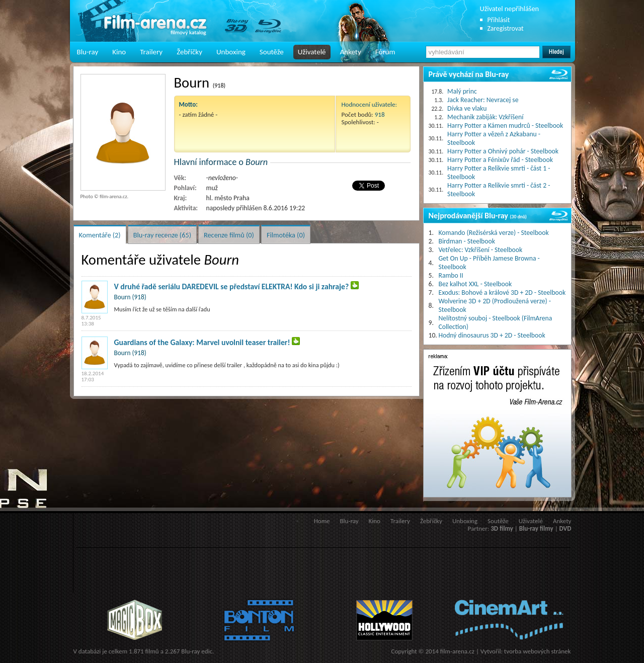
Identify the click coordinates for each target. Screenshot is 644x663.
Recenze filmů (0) (229, 235)
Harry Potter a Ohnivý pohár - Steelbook (503, 151)
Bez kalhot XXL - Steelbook (475, 284)
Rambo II (451, 275)
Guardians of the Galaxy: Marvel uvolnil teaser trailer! (202, 342)
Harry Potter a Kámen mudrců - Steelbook (505, 126)
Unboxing (231, 52)
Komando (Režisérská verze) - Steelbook (494, 233)
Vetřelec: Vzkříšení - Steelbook (481, 250)
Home (322, 521)
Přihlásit (499, 20)
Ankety (351, 52)
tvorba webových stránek (538, 651)
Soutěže (272, 52)
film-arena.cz (457, 651)
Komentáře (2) (100, 235)
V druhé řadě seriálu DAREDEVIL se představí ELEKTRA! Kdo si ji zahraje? (232, 286)
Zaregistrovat (506, 28)
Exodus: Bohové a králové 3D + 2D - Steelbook (502, 293)
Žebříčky (189, 52)
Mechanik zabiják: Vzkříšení (485, 117)
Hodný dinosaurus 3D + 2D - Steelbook (492, 335)
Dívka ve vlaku (467, 108)
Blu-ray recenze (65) (162, 235)
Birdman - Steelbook (467, 241)
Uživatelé (312, 52)
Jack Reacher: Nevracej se (483, 100)
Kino (119, 52)
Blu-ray (88, 52)
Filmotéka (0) (286, 235)
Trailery (151, 52)
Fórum (385, 52)
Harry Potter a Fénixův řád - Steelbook (500, 160)
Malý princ (462, 91)
